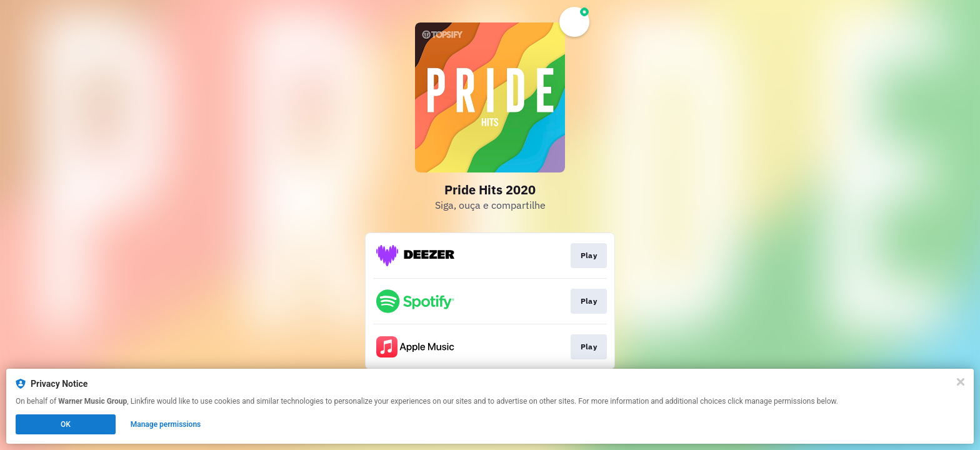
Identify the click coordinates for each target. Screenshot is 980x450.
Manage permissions (166, 424)
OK (66, 424)
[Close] (961, 382)
